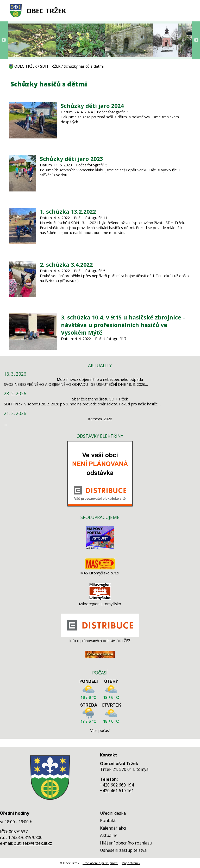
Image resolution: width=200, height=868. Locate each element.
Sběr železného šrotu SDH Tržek (100, 399)
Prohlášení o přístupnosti (100, 863)
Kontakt (108, 820)
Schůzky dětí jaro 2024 (92, 106)
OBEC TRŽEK (46, 11)
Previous (4, 40)
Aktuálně (109, 835)
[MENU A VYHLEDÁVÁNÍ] (188, 11)
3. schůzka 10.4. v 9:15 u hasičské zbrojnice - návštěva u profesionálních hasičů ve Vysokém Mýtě (123, 325)
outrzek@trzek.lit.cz (33, 843)
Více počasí (100, 730)
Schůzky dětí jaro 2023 (71, 159)
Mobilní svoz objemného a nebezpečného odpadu (100, 379)
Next (196, 40)
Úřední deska (113, 813)
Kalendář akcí (113, 828)
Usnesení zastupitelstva (123, 850)
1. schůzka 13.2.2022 (68, 211)
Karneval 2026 (100, 419)
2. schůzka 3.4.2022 (66, 264)
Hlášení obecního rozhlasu (126, 843)
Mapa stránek (131, 863)
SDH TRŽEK (50, 66)
